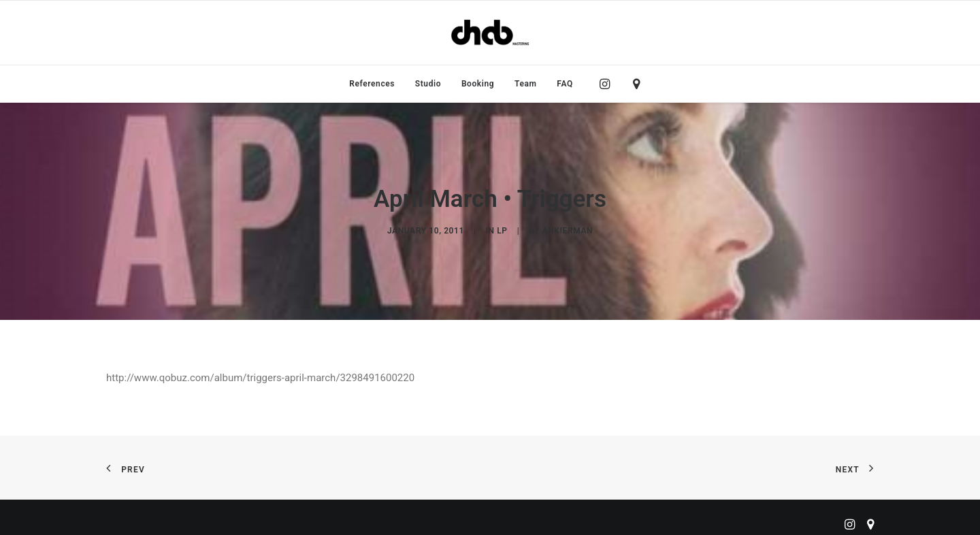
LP (502, 227)
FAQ (565, 84)
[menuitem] (372, 84)
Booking (478, 84)
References (372, 84)
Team (526, 84)
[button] (608, 84)
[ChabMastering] (490, 33)
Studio (428, 84)
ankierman (568, 227)
